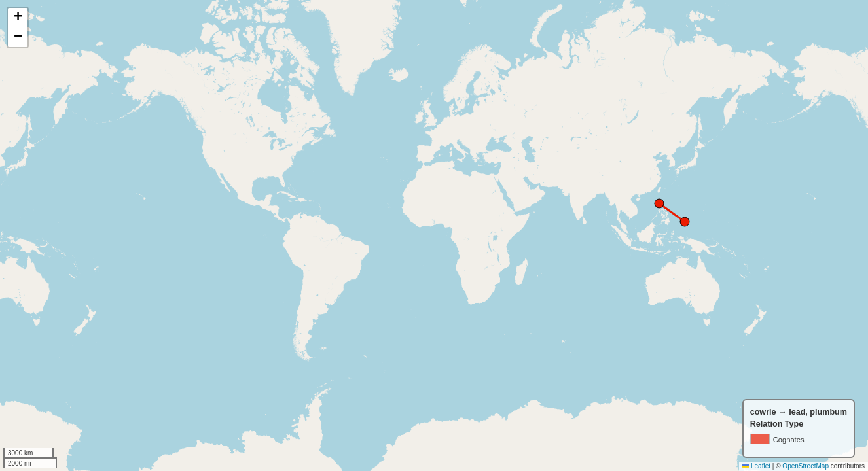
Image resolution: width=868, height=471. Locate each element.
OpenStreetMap (805, 466)
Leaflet (756, 466)
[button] (18, 18)
